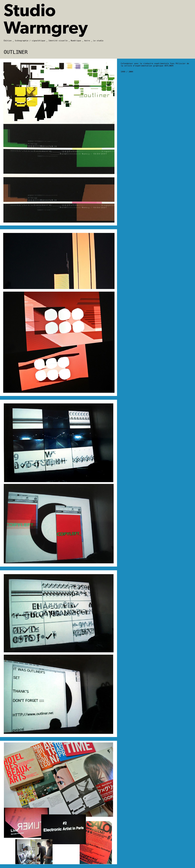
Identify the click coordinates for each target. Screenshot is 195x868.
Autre (87, 41)
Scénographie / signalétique (30, 41)
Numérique (76, 41)
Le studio (98, 41)
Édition (8, 41)
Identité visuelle (58, 41)
